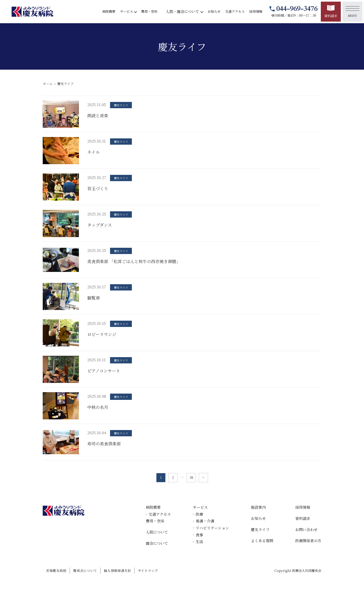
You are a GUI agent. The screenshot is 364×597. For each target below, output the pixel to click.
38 (191, 477)
